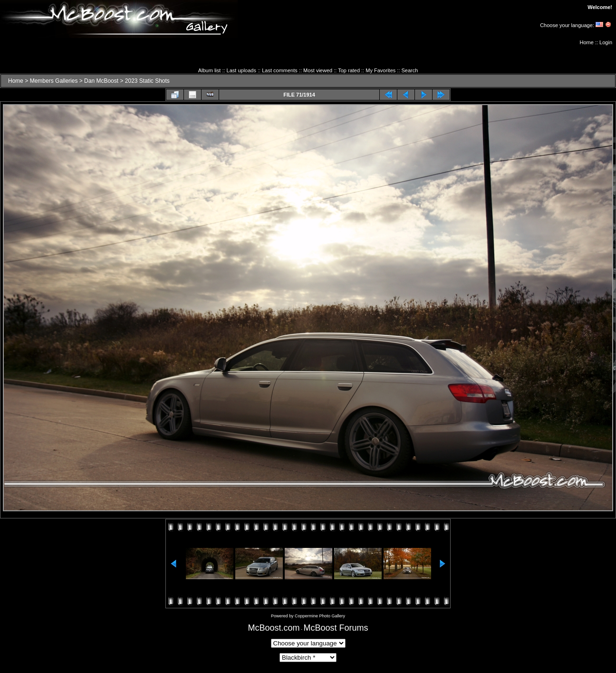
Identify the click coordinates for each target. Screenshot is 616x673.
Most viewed (318, 70)
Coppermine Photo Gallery (320, 616)
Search (410, 70)
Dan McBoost (101, 81)
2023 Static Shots (147, 81)
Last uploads (241, 70)
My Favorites (380, 70)
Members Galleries (54, 81)
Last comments (280, 70)
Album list (210, 70)
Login (606, 42)
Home (587, 42)
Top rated (349, 70)
